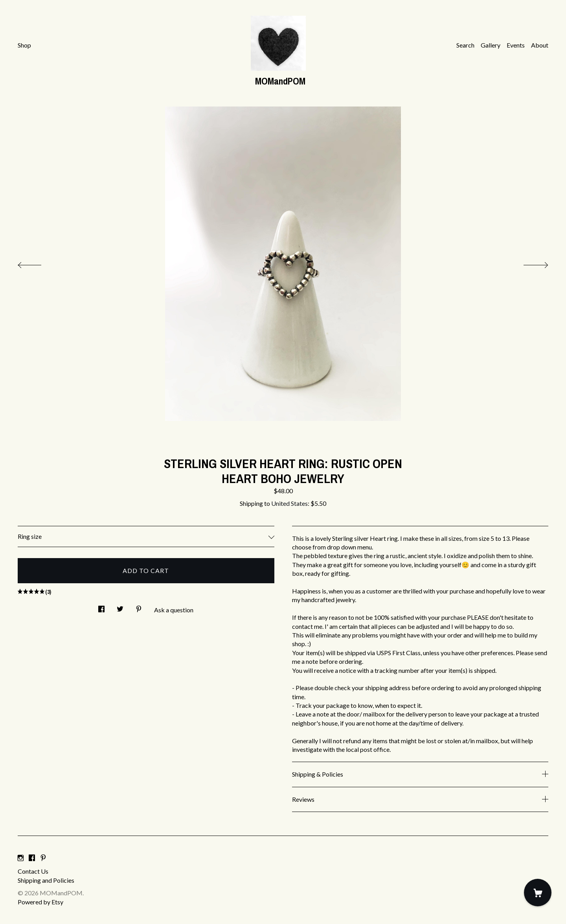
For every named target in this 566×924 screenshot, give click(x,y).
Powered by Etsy (40, 902)
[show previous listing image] (37, 263)
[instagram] (21, 858)
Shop (24, 45)
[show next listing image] (529, 263)
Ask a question (174, 610)
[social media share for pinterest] (139, 607)
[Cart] (538, 893)
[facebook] (32, 858)
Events (516, 45)
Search (465, 45)
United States (289, 503)
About (540, 45)
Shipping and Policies (46, 880)
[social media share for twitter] (120, 607)
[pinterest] (43, 858)
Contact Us (33, 871)
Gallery (491, 45)
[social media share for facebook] (101, 607)
